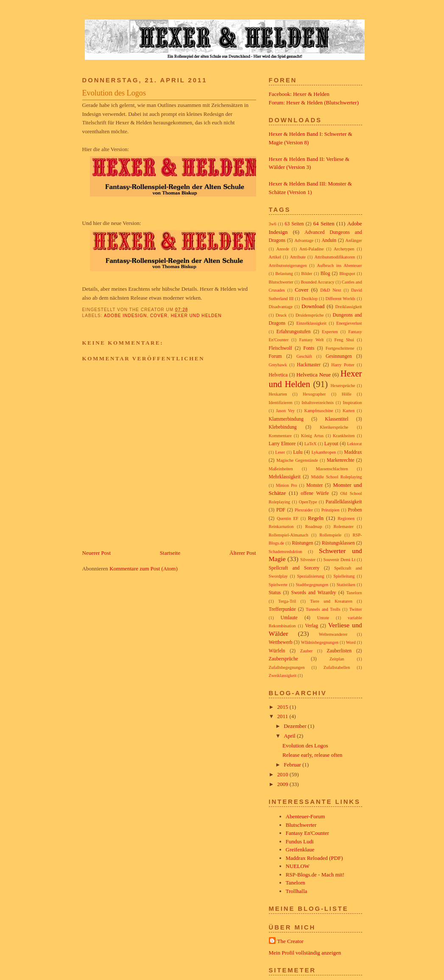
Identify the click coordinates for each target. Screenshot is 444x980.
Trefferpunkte (282, 609)
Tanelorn (354, 593)
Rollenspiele (330, 535)
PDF (281, 510)
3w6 (273, 224)
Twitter (356, 609)
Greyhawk (278, 365)
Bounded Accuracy (317, 282)
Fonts (309, 348)
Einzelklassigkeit (311, 323)
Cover (159, 316)
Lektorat (354, 444)
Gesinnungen (339, 356)
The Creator (290, 941)
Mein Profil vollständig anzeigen (305, 953)
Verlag (311, 626)
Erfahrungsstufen (294, 332)
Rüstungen (302, 543)
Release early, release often (312, 755)
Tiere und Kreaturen (331, 601)
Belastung (284, 274)
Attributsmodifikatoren (335, 257)
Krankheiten (344, 436)
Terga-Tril (287, 601)
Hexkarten (278, 394)
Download (313, 306)
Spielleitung (344, 576)
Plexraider (304, 510)
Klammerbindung (286, 419)
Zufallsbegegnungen (287, 667)
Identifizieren (281, 403)
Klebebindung (283, 427)
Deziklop (310, 299)
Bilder (307, 274)
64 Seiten (324, 223)
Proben (355, 510)
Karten (349, 411)
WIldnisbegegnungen (320, 642)
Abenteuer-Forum (306, 816)
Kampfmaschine (318, 411)
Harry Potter (343, 365)
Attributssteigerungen (288, 265)
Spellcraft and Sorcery (294, 568)
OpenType (308, 502)
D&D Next (331, 290)
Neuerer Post (97, 553)
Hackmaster (309, 365)
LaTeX (311, 444)
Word (351, 642)
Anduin (329, 240)
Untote (323, 618)
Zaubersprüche (283, 659)
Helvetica (278, 375)
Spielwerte (278, 585)
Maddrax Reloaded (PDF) (314, 858)
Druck (281, 315)
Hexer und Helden (196, 316)
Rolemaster (344, 527)
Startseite (170, 553)
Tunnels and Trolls (323, 609)
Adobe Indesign (125, 316)
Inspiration (352, 403)
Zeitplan (337, 659)
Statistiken (346, 585)
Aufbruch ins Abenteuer (339, 265)
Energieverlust (349, 323)
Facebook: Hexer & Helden (299, 94)
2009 (283, 784)
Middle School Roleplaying (336, 477)
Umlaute (289, 618)
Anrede (283, 249)
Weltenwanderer (333, 634)
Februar (293, 765)
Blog (325, 274)
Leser (280, 452)
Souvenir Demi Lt (339, 560)
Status (275, 593)
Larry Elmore (282, 444)
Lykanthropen (324, 452)
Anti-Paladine (312, 249)
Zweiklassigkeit (283, 675)
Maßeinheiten (281, 469)
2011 (283, 716)
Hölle (347, 394)
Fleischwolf (281, 348)
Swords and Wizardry (313, 593)
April (290, 736)
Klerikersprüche (334, 427)
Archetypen (344, 249)
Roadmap (314, 527)
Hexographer (314, 394)
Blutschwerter (281, 282)
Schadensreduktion (286, 552)
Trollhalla (297, 891)
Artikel (275, 257)
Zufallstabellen (337, 667)
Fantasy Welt (311, 340)
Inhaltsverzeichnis (318, 403)
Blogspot (347, 274)
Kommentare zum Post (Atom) (144, 569)
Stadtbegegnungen (312, 585)
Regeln (316, 518)
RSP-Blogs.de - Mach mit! (315, 875)
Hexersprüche (343, 386)
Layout (331, 444)
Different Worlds (340, 299)
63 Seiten (294, 224)
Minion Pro (286, 485)
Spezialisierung (310, 576)
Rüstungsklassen (338, 543)
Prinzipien (331, 510)
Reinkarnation (281, 527)
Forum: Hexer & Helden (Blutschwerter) (314, 102)
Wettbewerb (281, 642)
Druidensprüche (310, 315)
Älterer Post (243, 553)
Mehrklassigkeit (285, 477)
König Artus (312, 436)
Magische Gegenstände (297, 460)
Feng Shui (344, 340)
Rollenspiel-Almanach (289, 535)
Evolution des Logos (114, 93)
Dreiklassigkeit (349, 307)
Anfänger (353, 240)
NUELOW (298, 866)
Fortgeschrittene (340, 348)
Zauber (306, 651)
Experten (330, 332)
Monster (314, 485)
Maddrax (353, 452)
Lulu (298, 452)
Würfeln (277, 651)
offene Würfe (315, 493)
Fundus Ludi (300, 841)
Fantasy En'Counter (307, 833)
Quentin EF (288, 518)
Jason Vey (285, 411)
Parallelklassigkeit (344, 502)
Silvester (308, 560)
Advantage (304, 240)
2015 (283, 707)
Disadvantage (281, 307)
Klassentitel (336, 419)
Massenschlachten (332, 469)
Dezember (296, 726)
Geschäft (304, 356)
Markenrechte (340, 460)
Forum (275, 356)
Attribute (298, 257)
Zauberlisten (339, 651)
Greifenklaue (300, 849)
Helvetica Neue (314, 375)
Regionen (346, 518)
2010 (283, 774)
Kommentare (280, 436)
